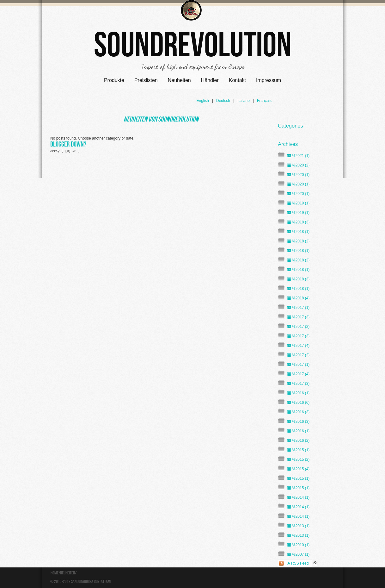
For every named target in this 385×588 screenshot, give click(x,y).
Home (55, 573)
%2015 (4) (298, 469)
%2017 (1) (298, 308)
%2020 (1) (298, 175)
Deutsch (223, 101)
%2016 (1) (298, 393)
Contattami (103, 582)
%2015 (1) (298, 450)
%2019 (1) (298, 203)
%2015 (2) (298, 460)
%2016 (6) (298, 403)
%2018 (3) (298, 222)
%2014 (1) (298, 497)
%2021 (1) (298, 156)
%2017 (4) (298, 346)
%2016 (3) (298, 412)
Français (264, 101)
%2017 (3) (298, 317)
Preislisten (146, 80)
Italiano (244, 101)
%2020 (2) (298, 165)
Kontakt (237, 80)
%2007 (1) (298, 554)
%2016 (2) (298, 441)
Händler (210, 80)
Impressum (269, 80)
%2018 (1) (298, 232)
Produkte (114, 80)
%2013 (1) (298, 526)
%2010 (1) (298, 545)
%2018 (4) (298, 298)
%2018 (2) (298, 241)
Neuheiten (179, 80)
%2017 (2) (298, 327)
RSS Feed (298, 563)
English (202, 101)
